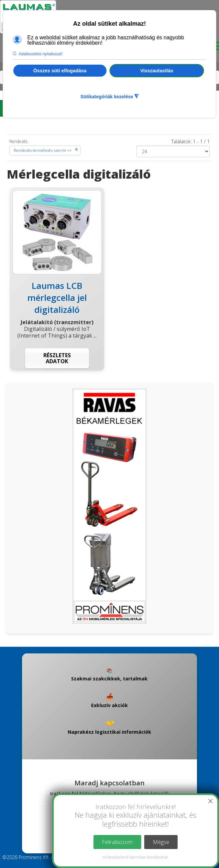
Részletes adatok (57, 358)
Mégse (161, 842)
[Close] (210, 801)
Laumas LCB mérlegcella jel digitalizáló (57, 298)
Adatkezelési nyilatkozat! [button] (41, 54)
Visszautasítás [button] (157, 71)
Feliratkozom (117, 842)
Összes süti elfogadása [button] (60, 71)
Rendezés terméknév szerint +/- (43, 150)
